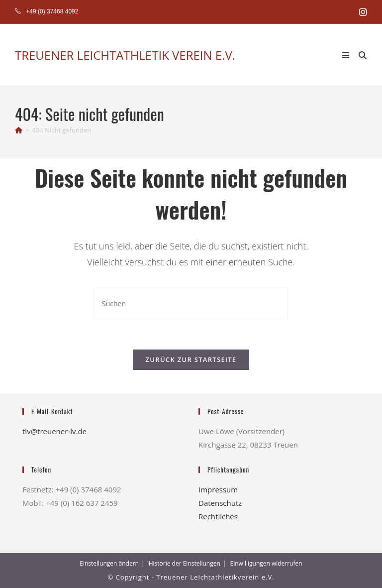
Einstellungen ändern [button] (109, 563)
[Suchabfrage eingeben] (191, 303)
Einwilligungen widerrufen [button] (266, 563)
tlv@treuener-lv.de (54, 431)
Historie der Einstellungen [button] (185, 563)
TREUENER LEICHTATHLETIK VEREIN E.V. (125, 55)
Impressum (218, 489)
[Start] (19, 130)
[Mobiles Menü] (347, 55)
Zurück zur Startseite (191, 359)
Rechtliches (218, 516)
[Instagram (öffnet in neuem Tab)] (362, 12)
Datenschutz (220, 503)
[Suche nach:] (359, 55)
